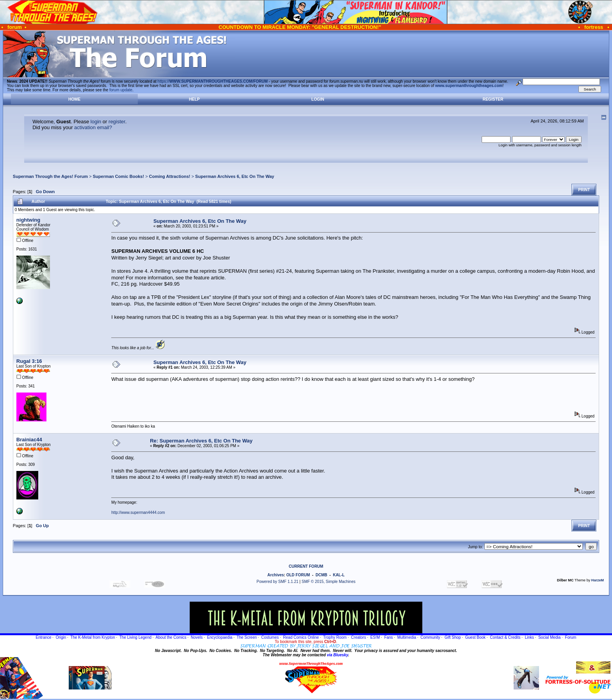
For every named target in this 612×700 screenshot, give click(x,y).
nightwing (28, 220)
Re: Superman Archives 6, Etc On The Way (201, 441)
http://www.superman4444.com (138, 513)
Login (318, 99)
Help (194, 99)
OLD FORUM (298, 575)
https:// (213, 81)
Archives (276, 575)
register (117, 122)
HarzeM (598, 580)
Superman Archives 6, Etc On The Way (235, 176)
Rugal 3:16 (29, 361)
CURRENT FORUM (306, 566)
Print (584, 190)
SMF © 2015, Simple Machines (329, 582)
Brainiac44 (29, 440)
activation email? (93, 127)
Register (493, 99)
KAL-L (339, 575)
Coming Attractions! (170, 176)
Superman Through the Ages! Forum (50, 176)
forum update (121, 90)
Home (74, 99)
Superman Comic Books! (118, 176)
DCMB (321, 575)
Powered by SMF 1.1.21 (277, 582)
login (96, 122)
